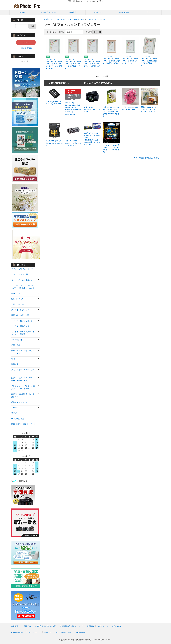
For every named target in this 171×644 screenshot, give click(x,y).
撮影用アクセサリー (19, 299)
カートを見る (123, 12)
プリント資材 (17, 340)
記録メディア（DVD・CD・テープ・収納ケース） (22, 379)
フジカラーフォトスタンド (96, 19)
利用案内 (73, 12)
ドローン (15, 408)
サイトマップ (103, 626)
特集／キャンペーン (19, 402)
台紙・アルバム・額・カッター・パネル (65, 19)
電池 (13, 359)
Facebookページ (18, 632)
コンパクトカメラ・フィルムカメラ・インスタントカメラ (23, 287)
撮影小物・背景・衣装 (20, 315)
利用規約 (90, 626)
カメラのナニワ (34, 632)
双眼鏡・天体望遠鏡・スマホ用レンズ (23, 395)
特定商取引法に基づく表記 (45, 626)
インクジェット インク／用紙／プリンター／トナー (23, 387)
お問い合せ (98, 12)
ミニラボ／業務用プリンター (23, 326)
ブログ (149, 12)
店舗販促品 (16, 345)
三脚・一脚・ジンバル (20, 304)
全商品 (46, 19)
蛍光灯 (14, 413)
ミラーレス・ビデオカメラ (22, 280)
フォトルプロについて (47, 12)
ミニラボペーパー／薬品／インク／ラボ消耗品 (23, 333)
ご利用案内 (27, 626)
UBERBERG (80, 632)
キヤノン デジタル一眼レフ (22, 269)
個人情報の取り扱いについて (71, 626)
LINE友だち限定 (18, 419)
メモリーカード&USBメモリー (23, 371)
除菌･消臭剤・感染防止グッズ (23, 424)
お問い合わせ (117, 626)
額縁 (83, 19)
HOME (22, 12)
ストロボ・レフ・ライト (21, 310)
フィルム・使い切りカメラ (22, 321)
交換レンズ (16, 293)
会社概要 (15, 626)
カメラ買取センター (63, 632)
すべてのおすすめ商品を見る (147, 158)
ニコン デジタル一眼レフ (21, 274)
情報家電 (15, 364)
